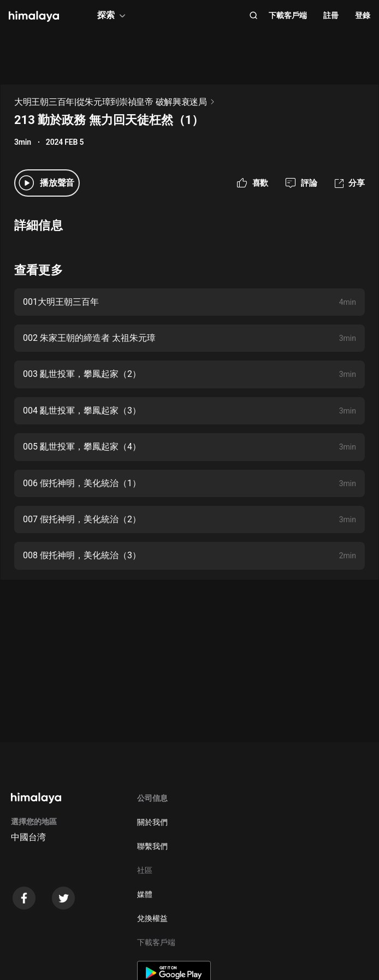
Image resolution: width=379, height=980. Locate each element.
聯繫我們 (152, 846)
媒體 (145, 894)
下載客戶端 (288, 15)
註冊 (331, 15)
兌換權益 (152, 918)
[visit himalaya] (34, 16)
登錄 (363, 15)
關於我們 (152, 822)
